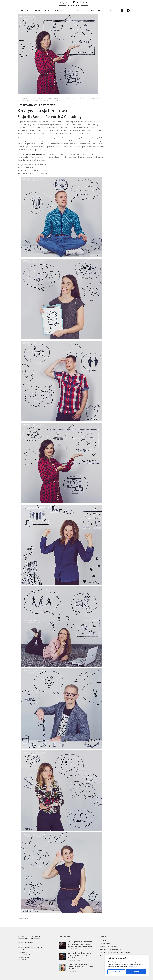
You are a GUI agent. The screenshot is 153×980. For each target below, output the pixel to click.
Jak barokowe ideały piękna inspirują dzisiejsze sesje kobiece (80, 955)
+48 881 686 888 (112, 947)
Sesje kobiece (22, 950)
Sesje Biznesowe (75, 99)
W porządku (136, 972)
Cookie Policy (133, 967)
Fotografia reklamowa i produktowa (30, 947)
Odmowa (116, 972)
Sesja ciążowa (23, 960)
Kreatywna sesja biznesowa (36, 105)
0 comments (57, 100)
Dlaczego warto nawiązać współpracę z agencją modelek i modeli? (81, 966)
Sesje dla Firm (89, 99)
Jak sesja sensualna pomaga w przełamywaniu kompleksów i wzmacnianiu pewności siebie (81, 944)
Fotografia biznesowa (25, 942)
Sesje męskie (22, 952)
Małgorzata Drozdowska (48, 99)
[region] (127, 965)
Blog (65, 99)
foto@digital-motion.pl (113, 950)
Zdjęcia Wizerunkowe (39, 100)
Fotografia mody (24, 957)
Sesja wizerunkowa (24, 945)
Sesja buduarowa (24, 955)
